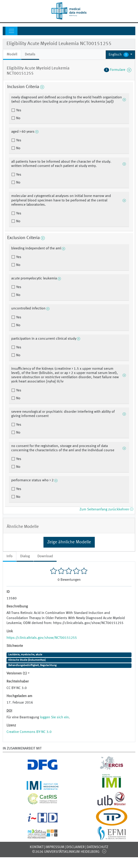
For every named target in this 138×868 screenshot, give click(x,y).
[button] (120, 55)
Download (45, 556)
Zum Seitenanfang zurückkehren (106, 510)
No (18, 118)
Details (30, 54)
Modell (12, 54)
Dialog (25, 556)
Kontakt (37, 847)
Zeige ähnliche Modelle (69, 542)
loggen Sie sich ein (54, 717)
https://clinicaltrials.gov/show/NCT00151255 (42, 638)
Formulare (118, 70)
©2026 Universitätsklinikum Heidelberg (66, 852)
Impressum (55, 847)
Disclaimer (75, 847)
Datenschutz (97, 847)
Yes (18, 110)
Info (10, 556)
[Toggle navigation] (11, 31)
